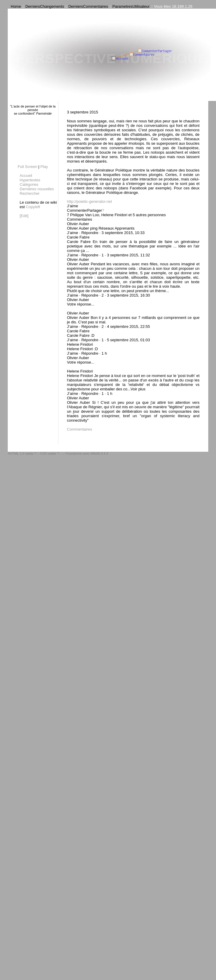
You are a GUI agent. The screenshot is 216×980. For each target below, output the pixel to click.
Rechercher (30, 193)
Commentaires (80, 429)
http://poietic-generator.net (89, 201)
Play (44, 167)
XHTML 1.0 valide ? (22, 454)
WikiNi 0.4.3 (99, 454)
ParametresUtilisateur (131, 6)
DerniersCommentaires (88, 6)
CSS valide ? (49, 454)
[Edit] (24, 216)
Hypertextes (30, 180)
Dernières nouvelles (37, 189)
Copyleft (33, 207)
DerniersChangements (45, 6)
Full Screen (27, 167)
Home (16, 6)
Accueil (26, 176)
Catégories (29, 184)
